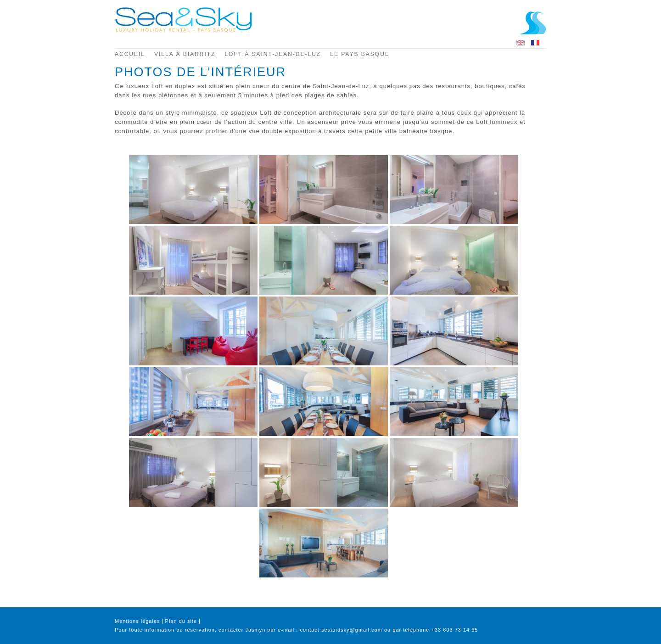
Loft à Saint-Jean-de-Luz (273, 54)
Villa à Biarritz (185, 54)
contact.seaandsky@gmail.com (341, 630)
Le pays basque (360, 54)
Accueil (130, 54)
